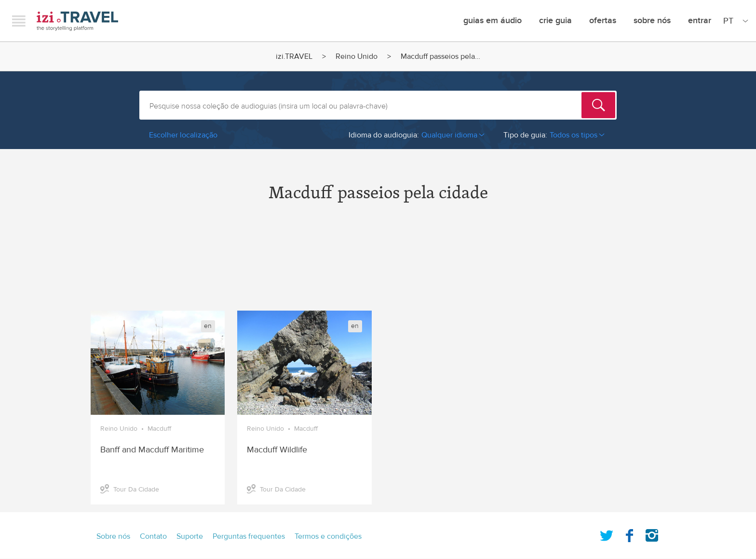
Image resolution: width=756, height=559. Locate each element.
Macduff (159, 429)
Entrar (700, 20)
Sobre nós (652, 20)
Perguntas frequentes (249, 536)
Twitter (607, 533)
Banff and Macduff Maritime (152, 450)
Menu (19, 21)
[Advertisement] (378, 265)
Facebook (629, 533)
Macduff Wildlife (277, 450)
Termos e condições (328, 536)
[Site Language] (734, 21)
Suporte (190, 536)
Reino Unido (357, 56)
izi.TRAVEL (77, 21)
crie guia (555, 20)
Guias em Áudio (493, 20)
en (208, 326)
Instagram (652, 533)
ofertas (603, 20)
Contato (153, 536)
